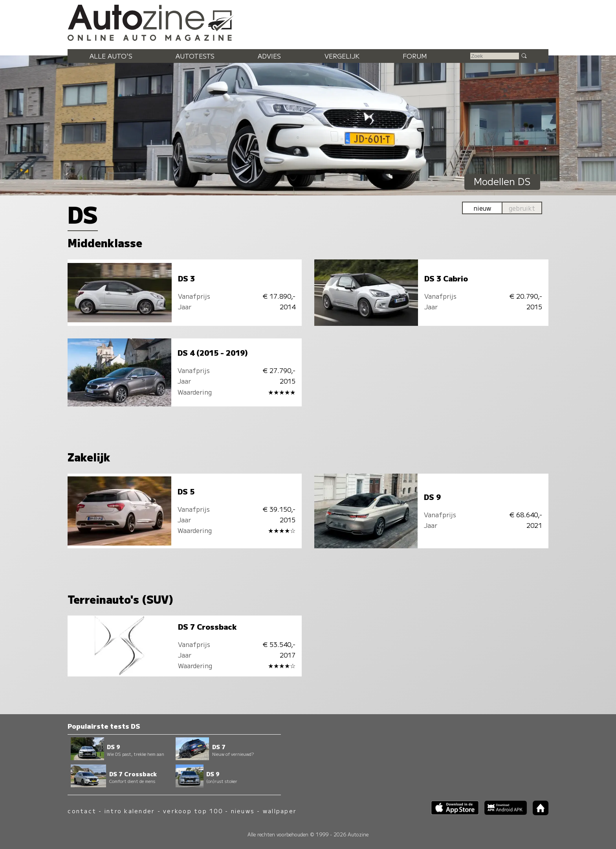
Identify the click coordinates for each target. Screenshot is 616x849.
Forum (415, 56)
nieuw (482, 208)
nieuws (243, 811)
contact (82, 811)
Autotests (195, 56)
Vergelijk (342, 56)
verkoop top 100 (193, 811)
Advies (269, 56)
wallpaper (280, 811)
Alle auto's (111, 56)
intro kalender (130, 811)
